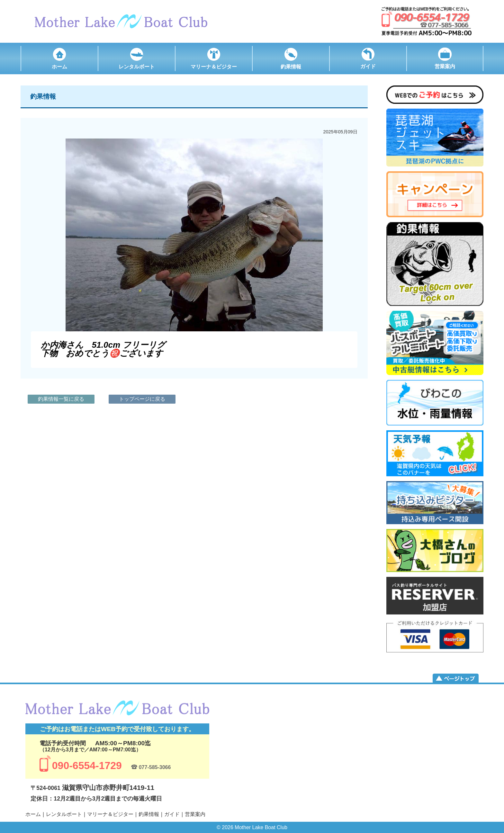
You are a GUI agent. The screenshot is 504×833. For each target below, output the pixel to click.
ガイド (172, 814)
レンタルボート (64, 814)
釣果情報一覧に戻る (61, 399)
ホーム (33, 814)
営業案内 (195, 814)
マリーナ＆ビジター (110, 814)
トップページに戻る (142, 399)
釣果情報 (149, 814)
